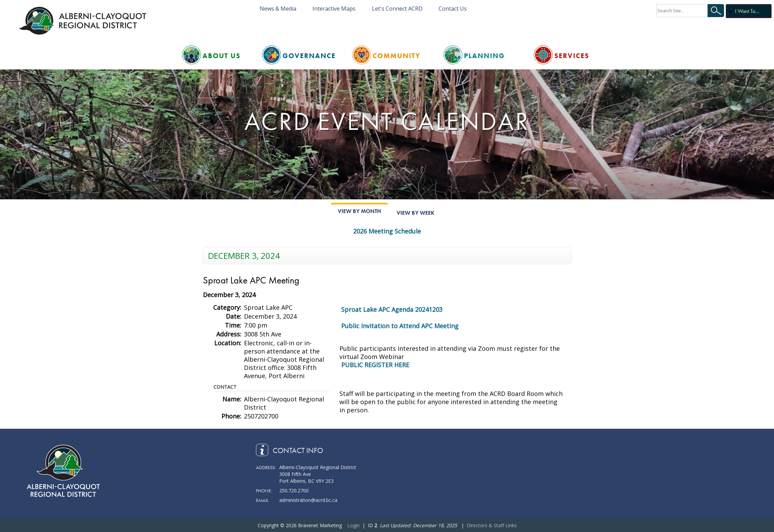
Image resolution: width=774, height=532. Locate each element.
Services (572, 56)
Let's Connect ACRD (397, 9)
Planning (484, 56)
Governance (309, 56)
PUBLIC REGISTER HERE (375, 365)
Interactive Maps (334, 9)
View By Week (416, 213)
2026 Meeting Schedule (387, 231)
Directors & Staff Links (492, 525)
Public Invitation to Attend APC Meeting (400, 326)
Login (353, 525)
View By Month (359, 211)
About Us (222, 56)
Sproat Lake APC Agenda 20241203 (392, 309)
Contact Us (453, 9)
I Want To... (747, 11)
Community (397, 56)
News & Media (278, 9)
